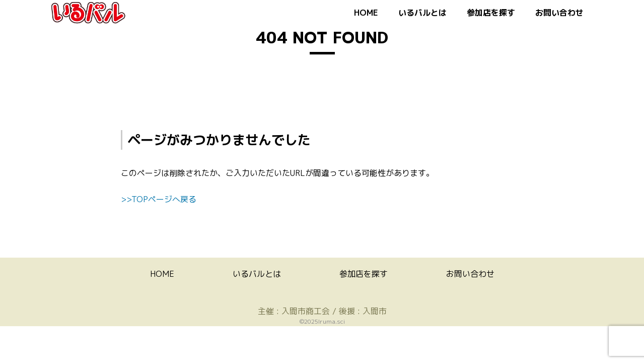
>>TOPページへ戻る (159, 199)
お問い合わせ (559, 13)
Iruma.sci (332, 321)
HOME (366, 13)
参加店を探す (491, 13)
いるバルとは (422, 13)
